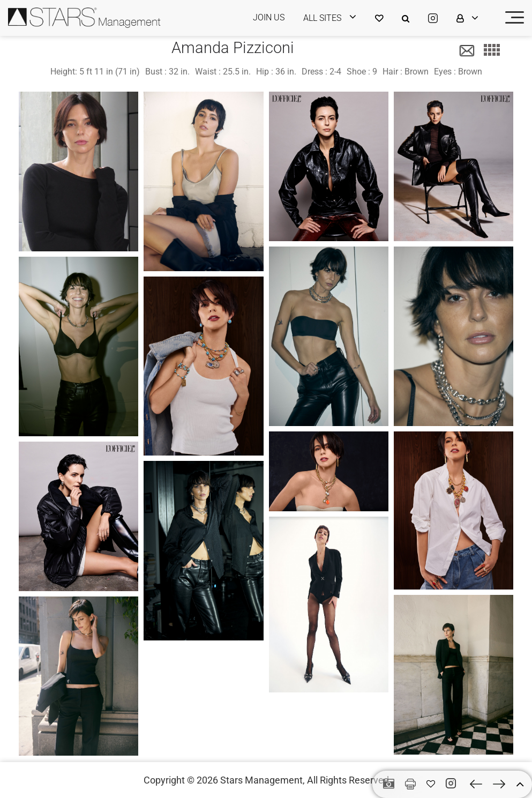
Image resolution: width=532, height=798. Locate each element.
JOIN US (269, 17)
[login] (336, 18)
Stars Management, (263, 780)
